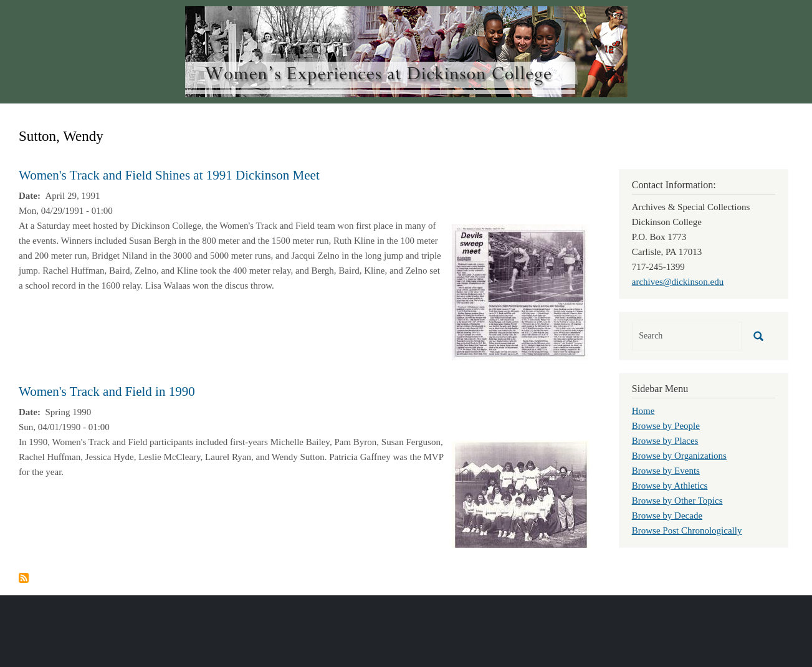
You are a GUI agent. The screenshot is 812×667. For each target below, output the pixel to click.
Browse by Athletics (670, 486)
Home (643, 411)
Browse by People (666, 426)
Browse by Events (666, 471)
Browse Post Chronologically (687, 530)
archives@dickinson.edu (678, 282)
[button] (520, 291)
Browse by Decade (667, 516)
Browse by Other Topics (677, 501)
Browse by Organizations (679, 456)
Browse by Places (665, 441)
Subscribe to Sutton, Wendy (24, 578)
